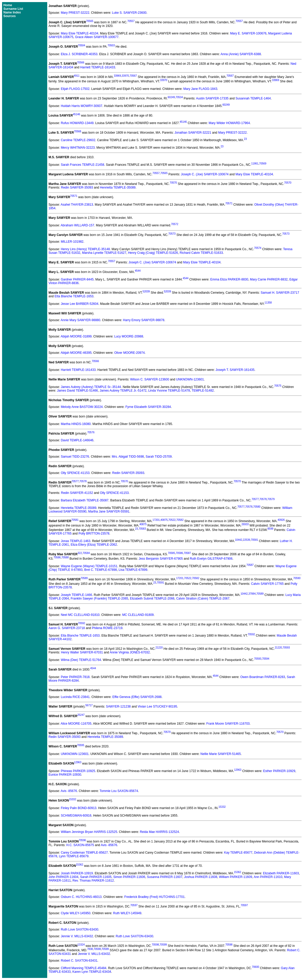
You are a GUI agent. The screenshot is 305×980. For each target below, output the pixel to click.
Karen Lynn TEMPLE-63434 (92, 972)
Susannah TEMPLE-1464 (253, 98)
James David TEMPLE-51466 (78, 391)
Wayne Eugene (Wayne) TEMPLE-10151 (89, 566)
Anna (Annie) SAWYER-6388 (241, 54)
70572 (175, 224)
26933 (245, 524)
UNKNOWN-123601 (190, 379)
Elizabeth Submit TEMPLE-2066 (152, 599)
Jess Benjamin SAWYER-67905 (161, 559)
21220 (159, 648)
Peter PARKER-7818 (75, 677)
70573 (172, 234)
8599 (271, 529)
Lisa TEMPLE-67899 (133, 570)
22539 (247, 540)
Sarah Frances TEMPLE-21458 (82, 165)
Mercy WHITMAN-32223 (78, 148)
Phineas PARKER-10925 (78, 771)
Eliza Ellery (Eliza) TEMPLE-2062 (94, 545)
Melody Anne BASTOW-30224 (82, 407)
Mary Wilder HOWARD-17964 (229, 123)
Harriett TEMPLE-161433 (98, 67)
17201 (156, 520)
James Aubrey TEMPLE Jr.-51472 (123, 391)
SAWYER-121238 (118, 707)
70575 (278, 386)
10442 (239, 540)
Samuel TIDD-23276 (75, 457)
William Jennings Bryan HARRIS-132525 (89, 832)
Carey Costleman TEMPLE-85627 (84, 853)
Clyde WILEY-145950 (75, 913)
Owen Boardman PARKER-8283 (263, 677)
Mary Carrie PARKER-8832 (269, 279)
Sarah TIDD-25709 (159, 457)
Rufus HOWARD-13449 (77, 123)
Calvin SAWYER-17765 (267, 584)
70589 (84, 578)
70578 (83, 481)
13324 (81, 945)
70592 (81, 623)
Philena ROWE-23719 (107, 628)
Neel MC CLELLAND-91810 (80, 615)
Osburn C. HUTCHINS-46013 (81, 897)
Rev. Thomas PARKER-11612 (93, 881)
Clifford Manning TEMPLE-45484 (84, 968)
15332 (73, 799)
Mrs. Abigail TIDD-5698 (128, 457)
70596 (82, 840)
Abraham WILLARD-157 (77, 225)
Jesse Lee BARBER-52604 (79, 304)
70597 (134, 905)
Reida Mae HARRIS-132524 (159, 832)
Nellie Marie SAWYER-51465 (221, 754)
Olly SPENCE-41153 (75, 473)
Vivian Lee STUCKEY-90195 (157, 707)
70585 (171, 553)
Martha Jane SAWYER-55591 (109, 511)
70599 (163, 945)
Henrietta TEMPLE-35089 (118, 188)
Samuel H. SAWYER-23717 (280, 293)
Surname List (13, 9)
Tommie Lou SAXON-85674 (119, 791)
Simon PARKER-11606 (129, 877)
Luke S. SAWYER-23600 (129, 13)
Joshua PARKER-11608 (201, 877)
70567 (133, 76)
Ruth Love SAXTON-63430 (79, 929)
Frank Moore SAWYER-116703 (228, 724)
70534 (179, 97)
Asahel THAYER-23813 (77, 205)
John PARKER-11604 (63, 877)
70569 (263, 164)
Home (8, 5)
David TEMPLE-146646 (77, 440)
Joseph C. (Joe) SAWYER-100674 (205, 174)
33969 (117, 76)
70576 (91, 432)
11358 (268, 303)
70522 (172, 520)
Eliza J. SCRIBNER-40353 (79, 54)
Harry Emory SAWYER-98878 (144, 320)
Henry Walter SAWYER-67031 (82, 652)
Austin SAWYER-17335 (212, 98)
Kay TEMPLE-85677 (238, 853)
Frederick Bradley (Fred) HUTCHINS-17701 (154, 897)
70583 (142, 529)
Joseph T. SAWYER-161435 (235, 370)
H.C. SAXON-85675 (80, 845)
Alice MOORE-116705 (76, 724)
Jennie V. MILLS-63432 (77, 936)
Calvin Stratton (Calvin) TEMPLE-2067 (203, 599)
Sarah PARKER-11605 (96, 877)
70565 (90, 21)
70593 (286, 648)
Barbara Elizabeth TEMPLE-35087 (85, 500)
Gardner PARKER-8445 (77, 279)
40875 (164, 520)
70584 (86, 553)
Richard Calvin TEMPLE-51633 (201, 253)
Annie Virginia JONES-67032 (130, 652)
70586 (179, 553)
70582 (180, 520)
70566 (81, 63)
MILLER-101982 (72, 242)
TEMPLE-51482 (203, 391)
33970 (125, 76)
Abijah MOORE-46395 (76, 353)
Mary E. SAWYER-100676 (248, 33)
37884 (252, 594)
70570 (173, 183)
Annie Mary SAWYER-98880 (81, 320)
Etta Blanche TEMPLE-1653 (74, 296)
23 (245, 139)
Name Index (12, 12)
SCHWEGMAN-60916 (76, 816)
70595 (81, 745)
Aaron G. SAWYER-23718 (67, 628)
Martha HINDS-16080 (76, 424)
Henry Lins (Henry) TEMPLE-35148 (85, 249)
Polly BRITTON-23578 (94, 534)
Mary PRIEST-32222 (75, 13)
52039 (146, 291)
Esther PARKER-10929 (279, 771)
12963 (78, 762)
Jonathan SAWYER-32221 (193, 133)
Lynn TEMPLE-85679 (74, 856)
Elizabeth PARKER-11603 (281, 873)
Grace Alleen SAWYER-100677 (97, 37)
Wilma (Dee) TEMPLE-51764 (81, 660)
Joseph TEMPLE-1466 (76, 595)
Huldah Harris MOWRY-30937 (81, 106)
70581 (75, 520)
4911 (77, 76)
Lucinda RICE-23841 (75, 697)
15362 (80, 865)
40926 (281, 520)
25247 (81, 715)
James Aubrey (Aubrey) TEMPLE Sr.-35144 (91, 387)
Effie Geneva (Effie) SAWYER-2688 (137, 697)
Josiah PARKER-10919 (77, 873)
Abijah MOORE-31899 (76, 336)
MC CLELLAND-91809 (138, 615)
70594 (266, 659)
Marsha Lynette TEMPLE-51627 (104, 253)
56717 (89, 705)
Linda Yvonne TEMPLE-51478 (169, 391)
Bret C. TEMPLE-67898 (101, 570)
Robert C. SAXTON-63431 (79, 961)
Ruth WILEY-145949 (127, 913)
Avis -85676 (69, 791)
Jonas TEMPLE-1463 (75, 541)
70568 (78, 131)
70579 (271, 499)
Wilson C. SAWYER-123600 (150, 379)
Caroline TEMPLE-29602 (78, 140)
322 (80, 553)
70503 (111, 45)
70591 (161, 583)
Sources (9, 16)
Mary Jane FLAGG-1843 (200, 89)
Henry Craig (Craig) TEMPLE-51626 (153, 253)
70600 (255, 967)
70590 (297, 578)
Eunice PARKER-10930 (65, 775)
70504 (81, 45)
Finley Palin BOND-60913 (78, 808)
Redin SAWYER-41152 (77, 493)
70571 (74, 196)
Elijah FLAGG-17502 (75, 89)
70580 (257, 507)
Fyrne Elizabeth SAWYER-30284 (148, 407)
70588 (65, 557)
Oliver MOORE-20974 (129, 353)
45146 (77, 114)
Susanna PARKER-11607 (165, 877)
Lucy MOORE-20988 (129, 336)
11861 (255, 164)
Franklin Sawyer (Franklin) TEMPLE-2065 (99, 599)
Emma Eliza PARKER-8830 (229, 279)
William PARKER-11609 (235, 877)
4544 (138, 271)
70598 (155, 945)
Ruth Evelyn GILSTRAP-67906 (211, 559)
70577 (75, 481)
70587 (187, 553)
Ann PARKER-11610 (268, 877)
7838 (90, 949)
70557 (131, 21)
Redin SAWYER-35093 (77, 188)
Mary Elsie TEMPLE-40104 (79, 33)
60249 (171, 97)
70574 (258, 248)
